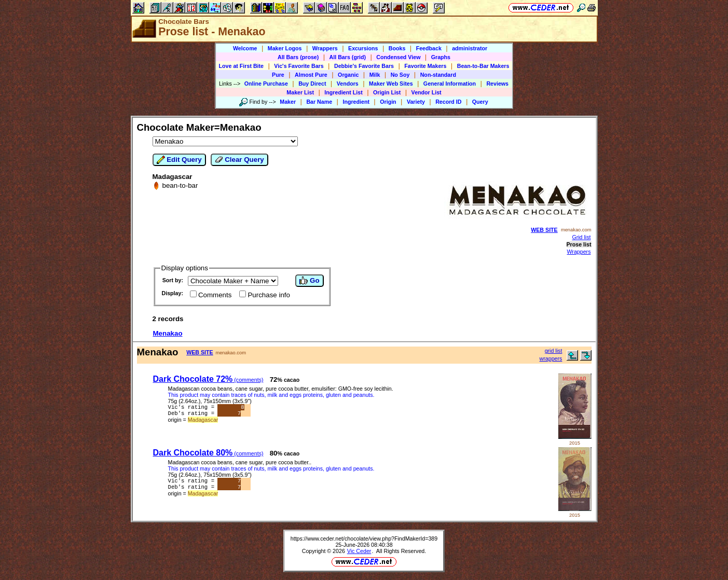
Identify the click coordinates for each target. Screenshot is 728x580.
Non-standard (438, 75)
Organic (348, 75)
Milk (375, 75)
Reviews (497, 84)
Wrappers (325, 48)
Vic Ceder (359, 551)
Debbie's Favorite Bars (364, 66)
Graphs (441, 57)
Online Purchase (266, 84)
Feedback (429, 48)
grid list (554, 351)
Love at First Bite (241, 66)
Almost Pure (311, 75)
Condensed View (398, 57)
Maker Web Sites (391, 84)
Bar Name (319, 102)
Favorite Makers (425, 66)
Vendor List (427, 92)
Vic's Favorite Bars (299, 66)
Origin (388, 102)
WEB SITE (544, 230)
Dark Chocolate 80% (208, 453)
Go (309, 281)
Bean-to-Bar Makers (483, 66)
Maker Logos (285, 48)
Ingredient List (343, 92)
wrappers (551, 358)
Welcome (245, 48)
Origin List (387, 92)
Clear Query (239, 160)
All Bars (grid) (348, 57)
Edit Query (179, 160)
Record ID (448, 102)
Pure (278, 75)
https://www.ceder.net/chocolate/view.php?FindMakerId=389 (364, 538)
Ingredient (356, 102)
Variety (416, 102)
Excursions (363, 48)
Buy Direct (312, 84)
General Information (450, 84)
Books (397, 48)
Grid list (581, 237)
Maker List (300, 92)
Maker (288, 102)
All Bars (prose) (298, 57)
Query (480, 102)
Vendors (348, 84)
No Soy (400, 75)
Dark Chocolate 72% (208, 379)
